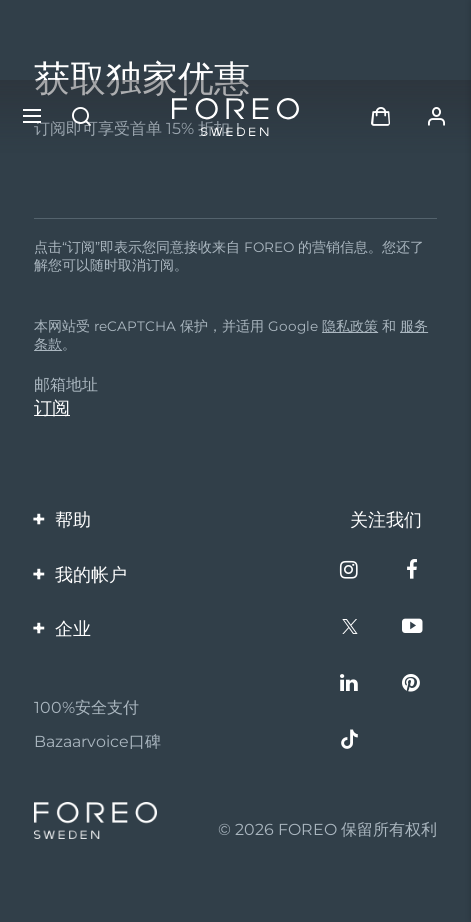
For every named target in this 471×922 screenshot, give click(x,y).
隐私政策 (350, 326)
